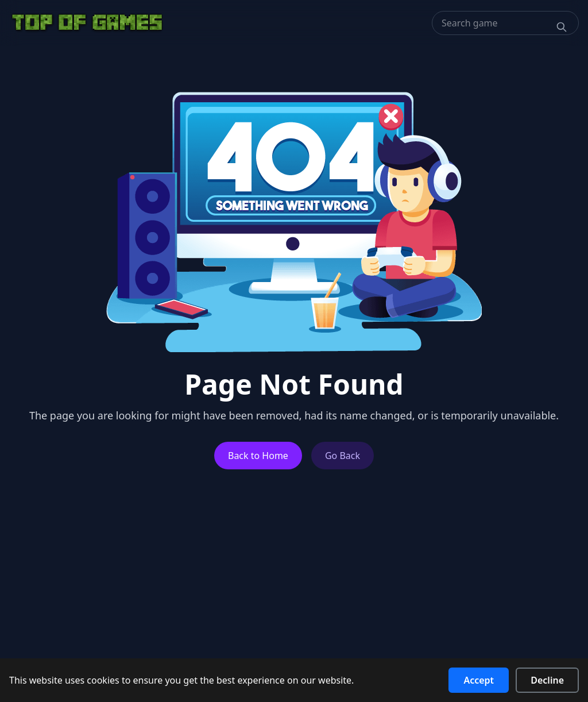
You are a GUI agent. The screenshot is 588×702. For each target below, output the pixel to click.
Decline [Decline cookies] (547, 680)
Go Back (343, 456)
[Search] (562, 27)
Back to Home (258, 456)
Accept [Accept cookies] (479, 680)
